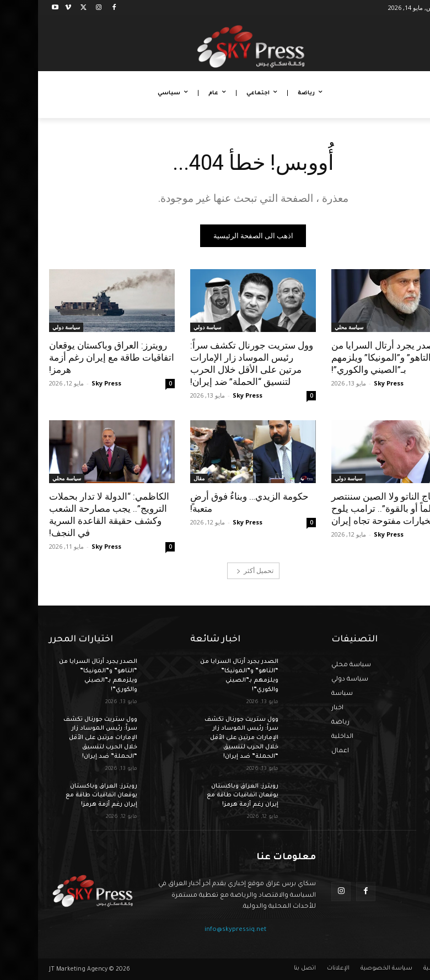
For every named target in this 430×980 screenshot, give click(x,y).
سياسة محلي (311, 327)
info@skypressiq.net (197, 930)
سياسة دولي (169, 327)
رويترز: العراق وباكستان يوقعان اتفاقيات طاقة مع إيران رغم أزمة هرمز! (74, 357)
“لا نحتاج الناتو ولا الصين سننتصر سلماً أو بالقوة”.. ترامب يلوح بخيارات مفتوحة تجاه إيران (354, 508)
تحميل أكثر (217, 571)
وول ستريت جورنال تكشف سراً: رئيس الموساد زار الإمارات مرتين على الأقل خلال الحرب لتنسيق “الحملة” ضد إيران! (214, 363)
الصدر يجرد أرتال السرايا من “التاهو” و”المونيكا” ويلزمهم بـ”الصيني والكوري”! (348, 357)
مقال (161, 478)
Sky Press (351, 383)
